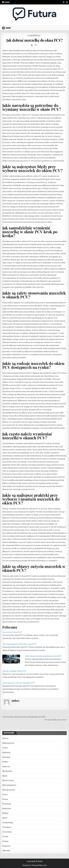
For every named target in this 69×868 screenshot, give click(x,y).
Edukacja (6, 752)
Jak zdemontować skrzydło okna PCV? (20, 644)
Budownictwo (35, 35)
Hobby (5, 762)
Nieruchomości (9, 785)
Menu (7, 2)
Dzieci (5, 748)
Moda (5, 776)
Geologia (6, 757)
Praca (5, 795)
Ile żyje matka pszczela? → (56, 720)
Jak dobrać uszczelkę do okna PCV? (34, 40)
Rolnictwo (7, 808)
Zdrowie (6, 851)
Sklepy (5, 813)
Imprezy (6, 766)
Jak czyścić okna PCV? (12, 632)
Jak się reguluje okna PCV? (14, 671)
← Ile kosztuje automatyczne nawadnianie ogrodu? (23, 717)
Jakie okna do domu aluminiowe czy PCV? (43, 656)
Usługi (5, 841)
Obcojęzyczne (9, 790)
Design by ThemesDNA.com (35, 865)
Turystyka (7, 832)
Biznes (5, 738)
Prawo (5, 799)
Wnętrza (6, 846)
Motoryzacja (8, 780)
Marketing (7, 771)
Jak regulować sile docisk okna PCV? (19, 683)
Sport (5, 818)
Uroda (5, 837)
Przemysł (7, 804)
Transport (7, 827)
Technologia (8, 823)
